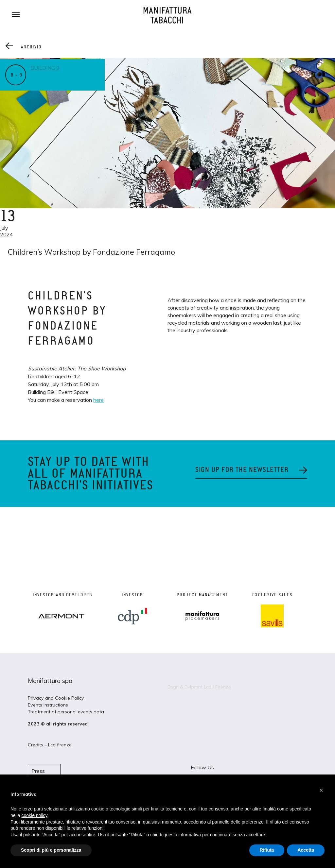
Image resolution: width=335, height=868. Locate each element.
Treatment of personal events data (66, 712)
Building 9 (46, 68)
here (98, 400)
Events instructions (48, 705)
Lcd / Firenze (217, 687)
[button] (321, 790)
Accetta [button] (306, 850)
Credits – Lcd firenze (50, 745)
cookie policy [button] (34, 815)
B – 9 (17, 75)
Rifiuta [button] (267, 850)
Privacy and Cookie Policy (56, 698)
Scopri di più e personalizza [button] (51, 850)
